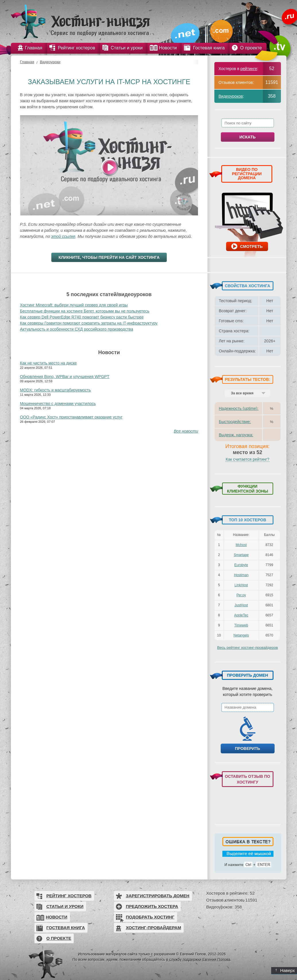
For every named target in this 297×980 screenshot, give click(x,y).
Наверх (285, 970)
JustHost (241, 605)
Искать (247, 137)
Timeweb (241, 625)
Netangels (241, 635)
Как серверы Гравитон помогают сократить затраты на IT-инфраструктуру (89, 323)
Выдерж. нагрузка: (236, 435)
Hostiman (241, 575)
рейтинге (249, 69)
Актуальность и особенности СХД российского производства (77, 329)
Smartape (241, 555)
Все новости (186, 431)
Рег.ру (241, 595)
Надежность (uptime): (239, 408)
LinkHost (241, 585)
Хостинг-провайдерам (154, 928)
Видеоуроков (231, 96)
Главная (27, 62)
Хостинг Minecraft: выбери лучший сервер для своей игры (74, 305)
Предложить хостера (152, 906)
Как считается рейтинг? (247, 459)
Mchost (241, 545)
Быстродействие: (235, 422)
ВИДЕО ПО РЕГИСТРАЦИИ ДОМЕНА (247, 174)
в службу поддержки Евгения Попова (198, 959)
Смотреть (251, 246)
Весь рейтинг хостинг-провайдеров (248, 648)
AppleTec (241, 615)
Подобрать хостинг (150, 917)
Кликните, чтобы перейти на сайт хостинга (109, 257)
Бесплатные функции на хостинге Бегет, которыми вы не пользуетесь (85, 311)
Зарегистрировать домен (158, 896)
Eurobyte (241, 565)
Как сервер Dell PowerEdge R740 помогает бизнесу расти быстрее (82, 317)
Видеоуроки (50, 62)
